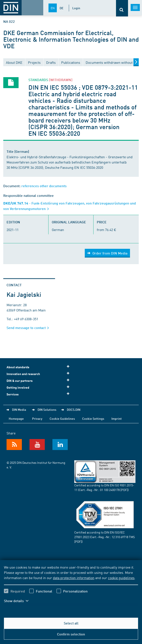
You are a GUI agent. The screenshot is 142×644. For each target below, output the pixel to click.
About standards (39, 367)
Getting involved (39, 387)
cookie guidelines (121, 578)
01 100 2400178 (110, 490)
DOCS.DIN (74, 409)
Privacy (37, 418)
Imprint (117, 418)
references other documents (44, 186)
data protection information (74, 578)
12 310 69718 (120, 537)
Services (39, 394)
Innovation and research (39, 374)
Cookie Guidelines (62, 418)
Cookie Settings (93, 418)
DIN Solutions (47, 409)
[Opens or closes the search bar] (122, 8)
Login (76, 8)
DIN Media (19, 409)
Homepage (16, 418)
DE (61, 8)
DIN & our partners (39, 380)
